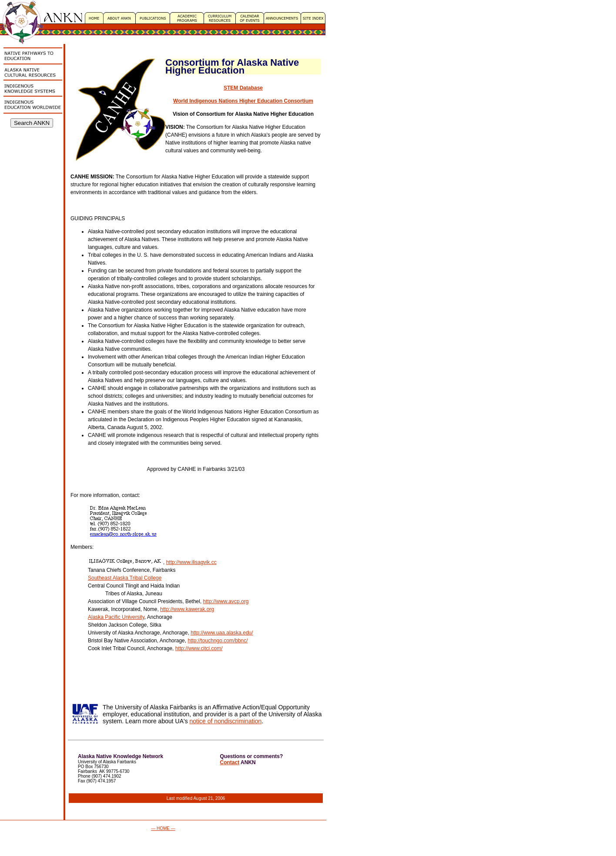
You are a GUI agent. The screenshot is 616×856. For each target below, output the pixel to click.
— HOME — (163, 828)
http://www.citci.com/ (199, 648)
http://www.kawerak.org (187, 609)
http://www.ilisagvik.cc (191, 562)
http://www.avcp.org (226, 601)
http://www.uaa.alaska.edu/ (222, 633)
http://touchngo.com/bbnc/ (218, 641)
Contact (230, 762)
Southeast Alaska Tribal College (125, 578)
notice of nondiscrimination (226, 721)
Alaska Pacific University (116, 617)
